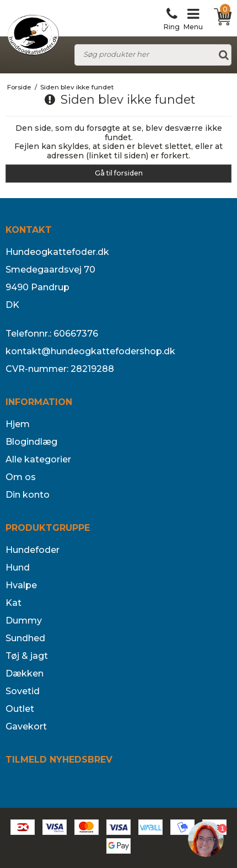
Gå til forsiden (119, 173)
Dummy (24, 621)
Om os (21, 477)
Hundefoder (33, 550)
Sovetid (23, 691)
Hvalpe (21, 585)
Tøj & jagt (27, 656)
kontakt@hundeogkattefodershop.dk (90, 351)
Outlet (20, 709)
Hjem (18, 424)
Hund (18, 568)
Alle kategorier (38, 459)
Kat (14, 603)
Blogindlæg (31, 442)
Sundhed (25, 638)
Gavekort (26, 726)
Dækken (25, 673)
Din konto (28, 495)
